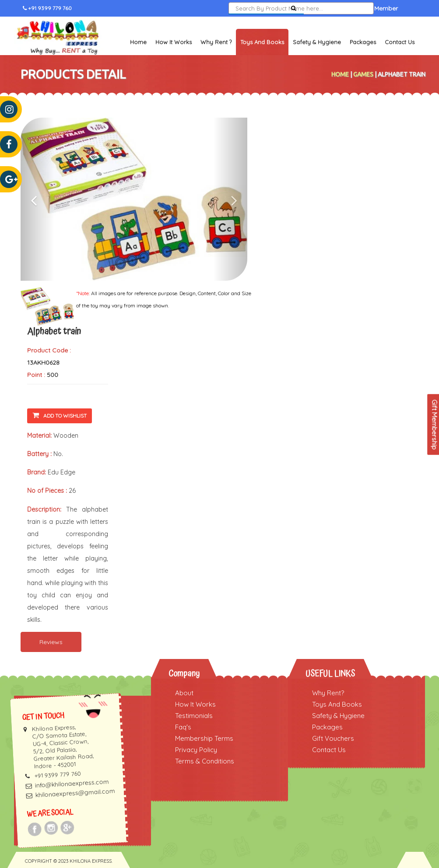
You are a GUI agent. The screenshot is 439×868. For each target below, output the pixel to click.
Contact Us (400, 42)
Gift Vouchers (333, 738)
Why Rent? (328, 693)
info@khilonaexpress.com (72, 783)
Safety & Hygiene (317, 42)
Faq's (183, 727)
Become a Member (370, 8)
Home (138, 42)
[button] (38, 199)
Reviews (51, 642)
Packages (363, 42)
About (184, 693)
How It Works (174, 42)
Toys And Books (337, 704)
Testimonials (194, 716)
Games (363, 74)
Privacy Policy (196, 750)
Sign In (323, 8)
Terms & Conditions (205, 761)
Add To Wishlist (60, 415)
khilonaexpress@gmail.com (75, 793)
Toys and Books (262, 42)
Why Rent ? (216, 42)
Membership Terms (204, 738)
